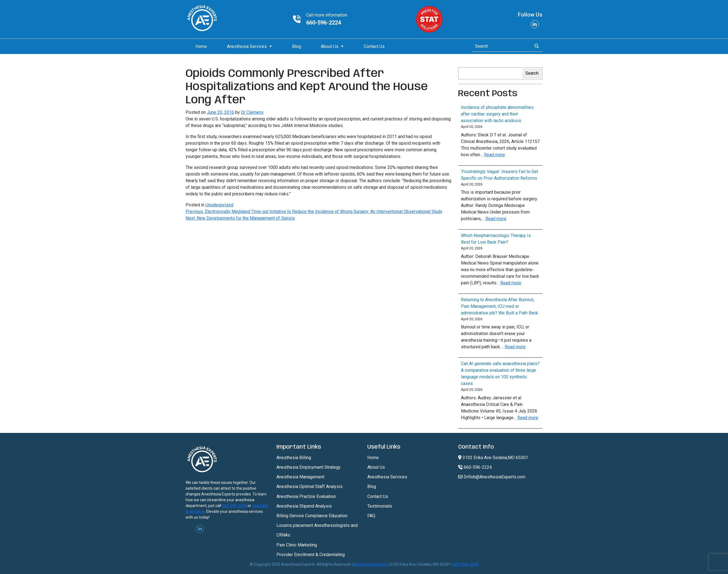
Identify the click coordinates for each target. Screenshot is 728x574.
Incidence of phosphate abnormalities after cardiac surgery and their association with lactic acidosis (497, 114)
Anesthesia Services (247, 46)
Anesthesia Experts (370, 564)
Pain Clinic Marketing (297, 545)
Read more (495, 155)
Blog (297, 46)
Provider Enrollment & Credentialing (311, 555)
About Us (330, 46)
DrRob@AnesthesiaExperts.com (492, 477)
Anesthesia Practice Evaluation (306, 496)
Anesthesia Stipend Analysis (304, 506)
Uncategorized (219, 205)
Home (201, 46)
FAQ (371, 516)
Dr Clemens (252, 112)
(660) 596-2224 (465, 564)
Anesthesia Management (300, 477)
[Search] (500, 46)
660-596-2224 (324, 23)
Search (532, 73)
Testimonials (380, 506)
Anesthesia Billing (294, 458)
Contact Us (374, 46)
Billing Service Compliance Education (312, 516)
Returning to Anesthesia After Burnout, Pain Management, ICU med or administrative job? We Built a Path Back (499, 306)
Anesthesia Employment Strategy (309, 467)
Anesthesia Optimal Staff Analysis (309, 487)
